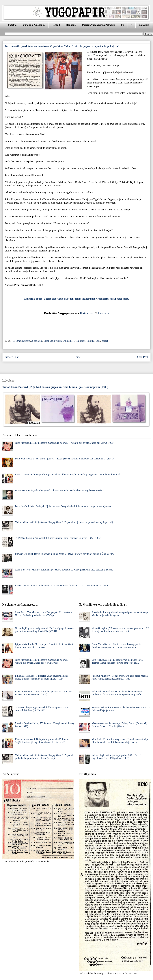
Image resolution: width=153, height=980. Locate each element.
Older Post (142, 357)
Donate (104, 313)
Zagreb (105, 341)
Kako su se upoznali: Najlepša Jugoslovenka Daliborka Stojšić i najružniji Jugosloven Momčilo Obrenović (67, 475)
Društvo (26, 341)
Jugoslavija (37, 341)
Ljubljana (48, 341)
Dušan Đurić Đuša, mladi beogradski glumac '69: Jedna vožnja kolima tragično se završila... (60, 490)
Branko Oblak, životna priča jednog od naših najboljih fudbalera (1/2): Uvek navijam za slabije (62, 586)
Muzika (58, 341)
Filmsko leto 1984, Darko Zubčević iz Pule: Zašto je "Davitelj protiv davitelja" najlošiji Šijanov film (64, 554)
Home (77, 357)
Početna (12, 25)
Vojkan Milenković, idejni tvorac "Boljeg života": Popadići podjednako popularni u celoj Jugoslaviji (64, 522)
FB (123, 25)
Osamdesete (80, 341)
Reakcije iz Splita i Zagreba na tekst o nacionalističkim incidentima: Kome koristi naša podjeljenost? (76, 299)
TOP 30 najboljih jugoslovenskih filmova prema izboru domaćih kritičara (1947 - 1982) (58, 538)
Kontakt (56, 25)
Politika (91, 341)
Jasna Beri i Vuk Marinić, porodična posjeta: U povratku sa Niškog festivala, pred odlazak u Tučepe (64, 570)
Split (98, 341)
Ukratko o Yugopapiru (34, 25)
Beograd (17, 341)
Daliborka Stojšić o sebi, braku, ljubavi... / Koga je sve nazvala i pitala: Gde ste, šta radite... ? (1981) (64, 459)
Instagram (144, 25)
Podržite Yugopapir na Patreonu (99, 25)
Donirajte (71, 25)
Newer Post (12, 357)
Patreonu (87, 313)
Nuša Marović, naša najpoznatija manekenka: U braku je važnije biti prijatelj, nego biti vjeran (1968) (64, 443)
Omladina (68, 341)
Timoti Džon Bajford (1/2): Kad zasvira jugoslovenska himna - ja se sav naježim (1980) (55, 387)
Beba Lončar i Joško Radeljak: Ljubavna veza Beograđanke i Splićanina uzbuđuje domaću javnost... (64, 506)
